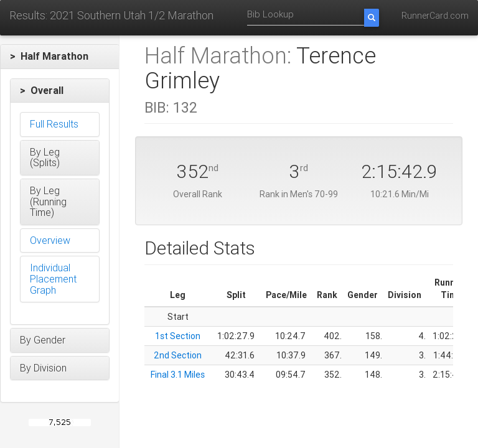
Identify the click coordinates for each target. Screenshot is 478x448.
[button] (60, 57)
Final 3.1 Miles (178, 375)
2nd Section (178, 355)
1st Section (178, 336)
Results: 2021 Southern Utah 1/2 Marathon (111, 15)
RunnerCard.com (435, 16)
